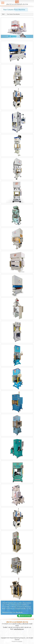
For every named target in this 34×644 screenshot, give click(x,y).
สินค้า (3, 14)
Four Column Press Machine (13, 14)
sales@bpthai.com (19, 629)
